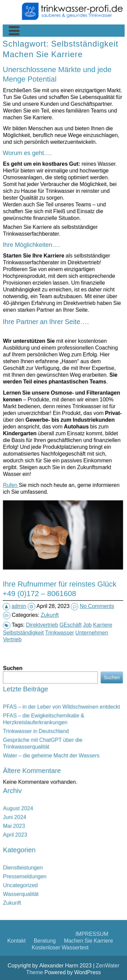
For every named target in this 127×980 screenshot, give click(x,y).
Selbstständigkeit (51, 578)
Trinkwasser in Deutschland (53, 766)
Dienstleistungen (48, 816)
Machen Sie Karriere (47, 113)
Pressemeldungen (49, 820)
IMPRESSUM (92, 139)
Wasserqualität (47, 826)
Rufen (47, 460)
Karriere (75, 575)
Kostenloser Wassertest (60, 152)
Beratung (45, 146)
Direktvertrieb (57, 575)
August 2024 (46, 795)
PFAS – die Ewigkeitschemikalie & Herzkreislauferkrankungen (56, 762)
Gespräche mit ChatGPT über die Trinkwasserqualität (55, 771)
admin (28, 557)
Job (70, 575)
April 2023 (45, 804)
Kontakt (16, 146)
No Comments (90, 557)
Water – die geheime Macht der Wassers (58, 775)
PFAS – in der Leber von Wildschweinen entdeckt (62, 757)
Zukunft (59, 564)
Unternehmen (71, 578)
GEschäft (65, 575)
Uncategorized (47, 823)
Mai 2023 (45, 801)
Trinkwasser (62, 578)
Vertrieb (48, 580)
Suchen (44, 743)
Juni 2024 (45, 798)
